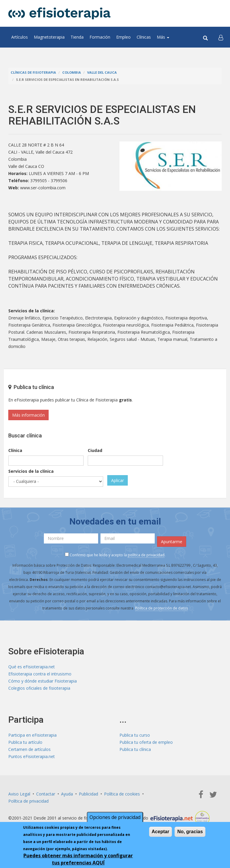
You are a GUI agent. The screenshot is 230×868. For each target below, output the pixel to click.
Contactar (46, 794)
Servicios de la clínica (31, 471)
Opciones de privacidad (115, 817)
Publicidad (88, 794)
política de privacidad (146, 555)
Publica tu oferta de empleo (146, 742)
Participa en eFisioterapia (32, 735)
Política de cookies (122, 794)
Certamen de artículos (29, 749)
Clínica (15, 450)
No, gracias (190, 832)
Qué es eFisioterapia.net (32, 667)
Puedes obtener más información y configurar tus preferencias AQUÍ (78, 859)
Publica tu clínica (135, 749)
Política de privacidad (28, 801)
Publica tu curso (135, 735)
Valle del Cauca (102, 72)
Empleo (123, 37)
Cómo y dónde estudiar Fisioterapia (43, 681)
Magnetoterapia (49, 37)
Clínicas (144, 37)
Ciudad (95, 450)
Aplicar (118, 480)
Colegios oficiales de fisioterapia (39, 688)
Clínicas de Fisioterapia (33, 72)
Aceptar (161, 832)
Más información (28, 415)
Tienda (77, 37)
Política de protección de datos (162, 608)
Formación (100, 37)
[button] (221, 37)
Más (163, 37)
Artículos (20, 37)
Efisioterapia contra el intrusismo (40, 674)
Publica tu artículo (25, 742)
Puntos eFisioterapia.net (32, 756)
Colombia (72, 72)
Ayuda (67, 794)
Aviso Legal (19, 794)
